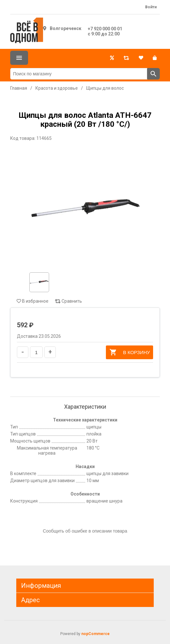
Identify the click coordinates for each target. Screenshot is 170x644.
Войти (151, 7)
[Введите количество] (36, 352)
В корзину (129, 352)
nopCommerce (96, 634)
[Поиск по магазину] (79, 74)
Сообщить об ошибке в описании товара (85, 531)
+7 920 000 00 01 (105, 29)
